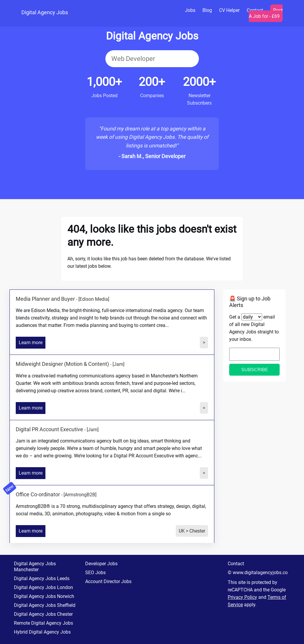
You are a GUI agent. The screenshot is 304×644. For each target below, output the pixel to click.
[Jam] (118, 364)
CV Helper (229, 10)
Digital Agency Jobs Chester (43, 614)
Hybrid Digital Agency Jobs (42, 632)
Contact (236, 564)
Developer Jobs (101, 564)
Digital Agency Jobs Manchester (35, 567)
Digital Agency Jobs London (43, 587)
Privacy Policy (242, 597)
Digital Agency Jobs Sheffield (45, 605)
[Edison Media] (94, 299)
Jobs (190, 10)
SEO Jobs (95, 573)
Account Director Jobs (108, 581)
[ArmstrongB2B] (80, 495)
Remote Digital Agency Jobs (43, 623)
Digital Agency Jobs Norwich (44, 596)
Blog (207, 10)
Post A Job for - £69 (266, 13)
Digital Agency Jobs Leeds (42, 578)
